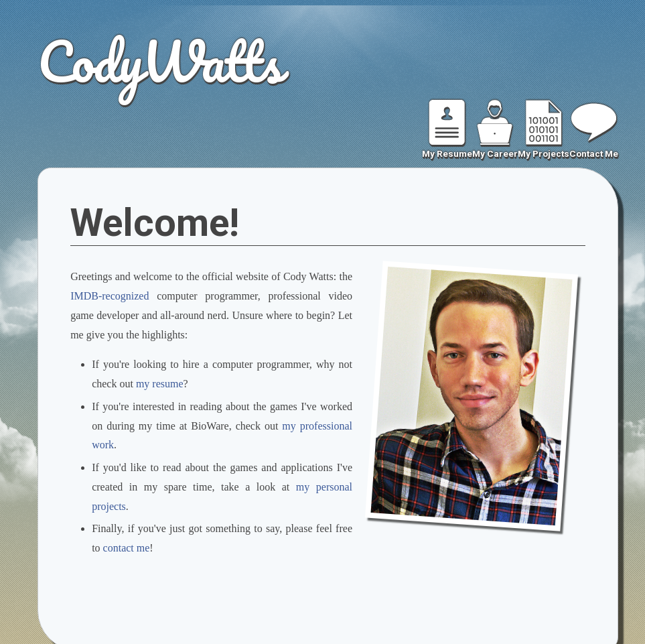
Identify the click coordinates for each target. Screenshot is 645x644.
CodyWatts (159, 61)
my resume (160, 384)
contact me (127, 548)
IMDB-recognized (110, 296)
